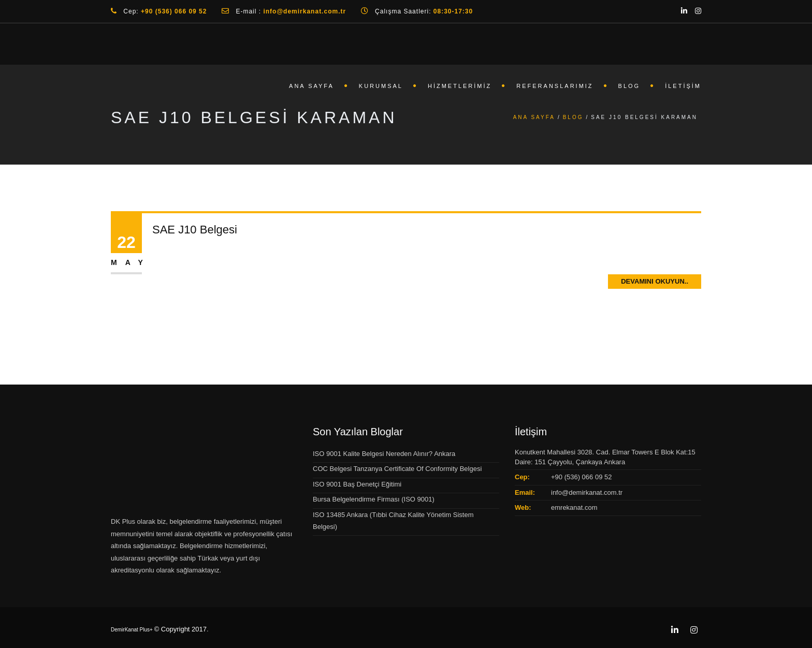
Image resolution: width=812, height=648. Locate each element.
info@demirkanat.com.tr (587, 492)
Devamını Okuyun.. (655, 281)
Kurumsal (381, 86)
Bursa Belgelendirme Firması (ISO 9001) (374, 499)
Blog (629, 86)
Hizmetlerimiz (460, 86)
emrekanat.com (574, 507)
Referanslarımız (555, 86)
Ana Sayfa (311, 86)
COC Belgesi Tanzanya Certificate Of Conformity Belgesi (397, 469)
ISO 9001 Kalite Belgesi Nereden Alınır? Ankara (384, 454)
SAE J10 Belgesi (195, 230)
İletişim (683, 86)
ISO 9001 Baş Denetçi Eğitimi (357, 484)
